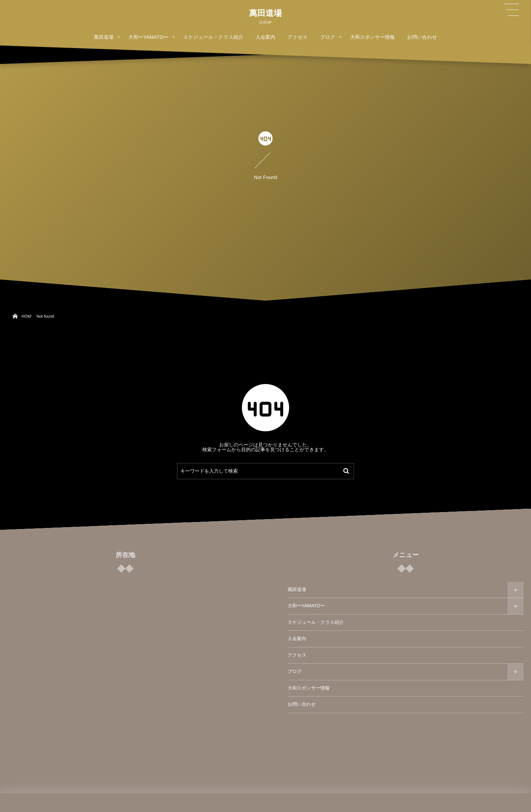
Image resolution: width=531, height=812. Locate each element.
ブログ (295, 671)
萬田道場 (265, 13)
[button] (511, 10)
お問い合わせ (302, 704)
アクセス (297, 655)
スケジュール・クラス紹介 (316, 622)
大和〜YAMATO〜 (306, 606)
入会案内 (297, 639)
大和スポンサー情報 (309, 688)
